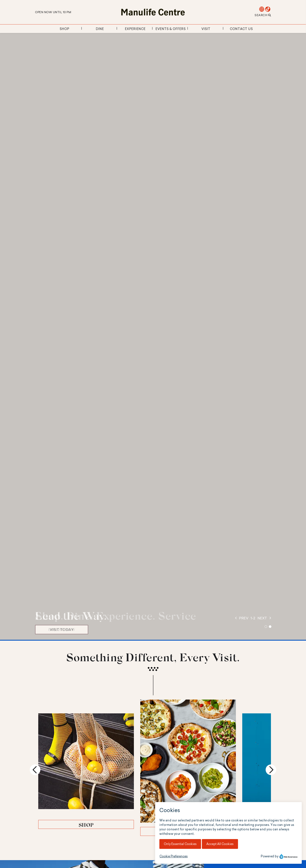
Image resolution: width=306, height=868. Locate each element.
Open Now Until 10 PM (53, 12)
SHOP (74, 795)
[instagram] (262, 9)
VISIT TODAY (62, 630)
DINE (153, 802)
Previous (35, 755)
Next (271, 755)
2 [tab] (270, 627)
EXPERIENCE (232, 795)
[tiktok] (268, 9)
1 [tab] (266, 627)
